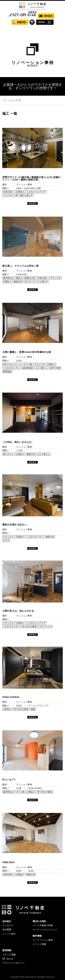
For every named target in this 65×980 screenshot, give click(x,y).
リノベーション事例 (43, 940)
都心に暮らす (26, 195)
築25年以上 (8, 278)
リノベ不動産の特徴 (43, 925)
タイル (28, 282)
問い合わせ (8, 959)
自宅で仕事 (55, 368)
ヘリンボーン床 (10, 195)
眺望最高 (7, 372)
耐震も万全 (30, 278)
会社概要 (7, 930)
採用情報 (7, 950)
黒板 (33, 709)
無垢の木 (18, 282)
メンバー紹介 (9, 934)
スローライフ (45, 627)
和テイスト (8, 454)
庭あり (19, 278)
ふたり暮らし (41, 368)
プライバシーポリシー (14, 963)
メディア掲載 (9, 955)
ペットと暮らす (41, 282)
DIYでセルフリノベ (12, 364)
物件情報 (37, 936)
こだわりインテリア (36, 192)
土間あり (20, 192)
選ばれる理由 (39, 921)
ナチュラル (56, 278)
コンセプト (8, 925)
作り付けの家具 (29, 627)
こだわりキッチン (11, 368)
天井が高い (8, 192)
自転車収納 (27, 368)
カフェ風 (28, 364)
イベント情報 (39, 944)
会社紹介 (7, 921)
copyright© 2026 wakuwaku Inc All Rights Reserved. (32, 977)
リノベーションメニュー (45, 930)
